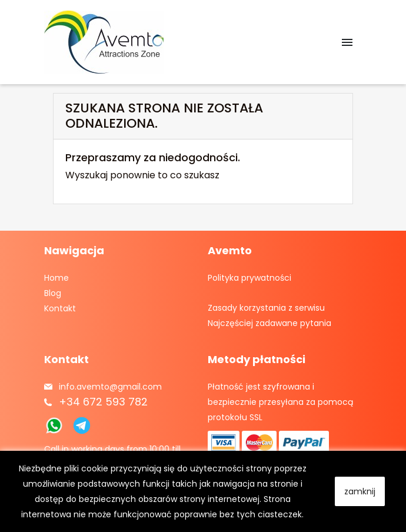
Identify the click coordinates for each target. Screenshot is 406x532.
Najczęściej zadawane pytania (269, 323)
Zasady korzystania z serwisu (266, 308)
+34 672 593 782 (103, 402)
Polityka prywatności (249, 278)
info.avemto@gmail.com (110, 387)
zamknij (360, 491)
